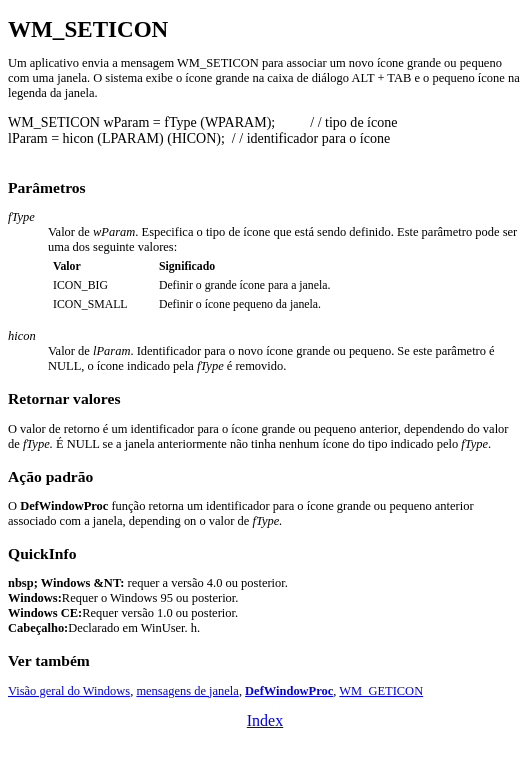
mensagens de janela (187, 691)
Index (265, 720)
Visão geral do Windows (69, 691)
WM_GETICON (381, 691)
